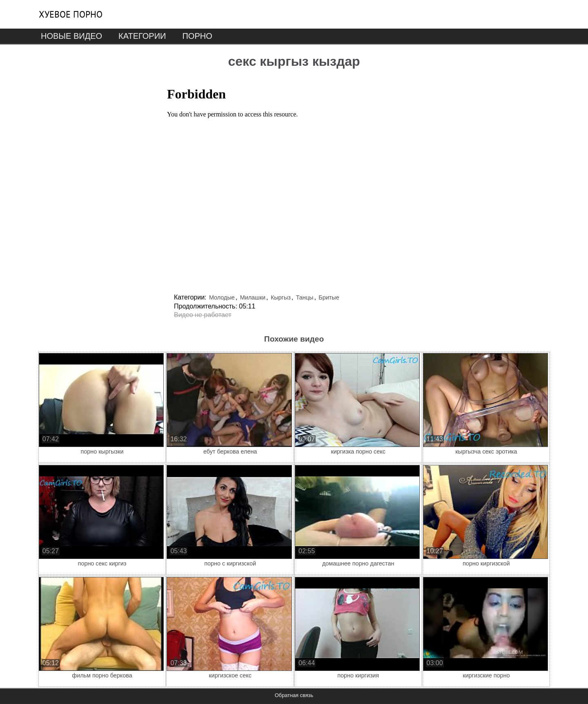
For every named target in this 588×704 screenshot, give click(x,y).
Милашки (253, 297)
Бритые (329, 297)
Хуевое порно (71, 14)
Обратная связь (294, 695)
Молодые (222, 297)
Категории (142, 36)
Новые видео (71, 36)
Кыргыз (281, 297)
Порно (197, 36)
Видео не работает (203, 315)
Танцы (305, 297)
